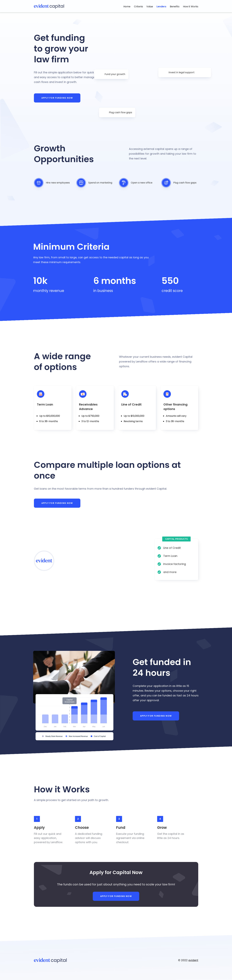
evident (193, 960)
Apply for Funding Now (57, 98)
